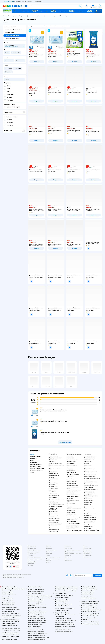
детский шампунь (71, 516)
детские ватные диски (72, 465)
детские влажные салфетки (73, 527)
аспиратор (51, 501)
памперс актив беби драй (72, 480)
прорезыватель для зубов (90, 519)
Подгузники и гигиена (10, 27)
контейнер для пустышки (90, 514)
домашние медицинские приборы (74, 531)
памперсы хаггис (53, 481)
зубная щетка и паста (54, 513)
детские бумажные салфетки (91, 525)
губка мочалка (87, 504)
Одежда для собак (87, 555)
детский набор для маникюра (56, 524)
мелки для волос (53, 526)
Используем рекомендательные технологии (13, 576)
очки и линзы (87, 454)
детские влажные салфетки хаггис (56, 499)
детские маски (70, 498)
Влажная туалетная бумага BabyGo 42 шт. (54, 410)
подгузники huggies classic (73, 474)
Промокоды (30, 555)
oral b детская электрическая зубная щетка (55, 469)
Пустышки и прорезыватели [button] (37, 469)
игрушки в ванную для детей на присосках (91, 508)
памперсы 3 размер (53, 479)
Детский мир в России (8, 577)
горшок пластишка (53, 494)
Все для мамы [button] (33, 462)
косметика (87, 463)
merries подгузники (53, 488)
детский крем (70, 469)
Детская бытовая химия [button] (36, 465)
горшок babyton (52, 492)
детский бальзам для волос (73, 460)
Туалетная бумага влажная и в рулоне (48, 16)
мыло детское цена (53, 531)
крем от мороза (70, 458)
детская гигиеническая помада (73, 490)
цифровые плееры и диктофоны (92, 530)
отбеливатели (88, 480)
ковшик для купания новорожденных (89, 511)
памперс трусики (53, 460)
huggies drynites (70, 476)
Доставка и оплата (32, 548)
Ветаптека (86, 557)
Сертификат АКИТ (32, 562)
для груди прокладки (89, 460)
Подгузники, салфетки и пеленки (27, 16)
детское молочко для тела (72, 497)
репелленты (52, 517)
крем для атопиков (53, 503)
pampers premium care (72, 482)
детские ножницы (71, 512)
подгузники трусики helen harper (56, 465)
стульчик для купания (71, 514)
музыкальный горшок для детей (74, 509)
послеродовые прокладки (90, 475)
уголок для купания (89, 487)
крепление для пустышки (90, 517)
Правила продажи (32, 554)
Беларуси (22, 577)
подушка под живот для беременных (90, 469)
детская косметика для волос (55, 515)
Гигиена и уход (12, 16)
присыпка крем (88, 528)
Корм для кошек (87, 550)
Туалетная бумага (10, 33)
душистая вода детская (54, 528)
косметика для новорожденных (56, 506)
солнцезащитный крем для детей (74, 454)
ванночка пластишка (53, 456)
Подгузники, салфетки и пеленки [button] (36, 471)
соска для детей (88, 516)
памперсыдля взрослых (90, 458)
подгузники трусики (71, 483)
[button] (98, 11)
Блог (66, 559)
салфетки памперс (53, 497)
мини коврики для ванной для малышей (91, 496)
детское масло (70, 505)
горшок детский (88, 499)
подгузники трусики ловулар (55, 458)
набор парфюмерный (54, 530)
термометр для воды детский (73, 523)
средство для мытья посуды (91, 482)
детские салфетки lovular (55, 496)
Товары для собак (87, 552)
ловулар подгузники (54, 474)
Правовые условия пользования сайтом (22, 574)
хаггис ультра (70, 478)
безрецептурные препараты (91, 456)
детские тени (70, 456)
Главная (5, 16)
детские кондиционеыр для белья (92, 478)
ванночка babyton (53, 454)
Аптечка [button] (32, 460)
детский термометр (71, 521)
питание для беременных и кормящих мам (91, 472)
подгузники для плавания (72, 485)
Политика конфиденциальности (35, 557)
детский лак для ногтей (54, 519)
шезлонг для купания (89, 501)
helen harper (52, 485)
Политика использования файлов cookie (35, 559)
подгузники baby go (53, 483)
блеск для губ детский (54, 522)
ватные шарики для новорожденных (53, 509)
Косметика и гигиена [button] (35, 456)
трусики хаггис (52, 462)
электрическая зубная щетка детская (73, 488)
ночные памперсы (71, 503)
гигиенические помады (54, 520)
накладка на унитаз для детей (73, 518)
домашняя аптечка (71, 529)
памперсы (51, 477)
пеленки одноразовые (89, 523)
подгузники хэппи (53, 472)
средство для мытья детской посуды (73, 501)
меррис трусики (53, 467)
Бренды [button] (32, 454)
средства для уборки (89, 484)
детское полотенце (89, 506)
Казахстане (16, 577)
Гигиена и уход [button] (34, 458)
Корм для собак (87, 554)
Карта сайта (30, 565)
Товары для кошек (87, 548)
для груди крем (88, 462)
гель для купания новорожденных (56, 505)
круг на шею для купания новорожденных (72, 492)
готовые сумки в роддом (90, 477)
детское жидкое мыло (72, 520)
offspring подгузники (54, 475)
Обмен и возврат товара (33, 552)
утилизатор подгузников (90, 521)
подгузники (69, 507)
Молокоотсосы (88, 465)
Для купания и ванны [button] (35, 467)
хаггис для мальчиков (71, 472)
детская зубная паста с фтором (73, 525)
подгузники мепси (53, 486)
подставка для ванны (89, 491)
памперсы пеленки (89, 527)
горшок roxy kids (53, 490)
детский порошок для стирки (91, 486)
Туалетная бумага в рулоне (13, 38)
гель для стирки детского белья (73, 495)
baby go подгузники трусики (55, 463)
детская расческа (70, 463)
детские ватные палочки (72, 467)
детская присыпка (71, 511)
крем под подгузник (71, 471)
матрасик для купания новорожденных (89, 493)
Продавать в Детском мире (34, 550)
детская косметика (53, 511)
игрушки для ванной (71, 462)
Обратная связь (31, 564)
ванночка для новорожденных (91, 489)
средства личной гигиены (90, 467)
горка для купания (88, 502)
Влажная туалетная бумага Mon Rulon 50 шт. (55, 432)
